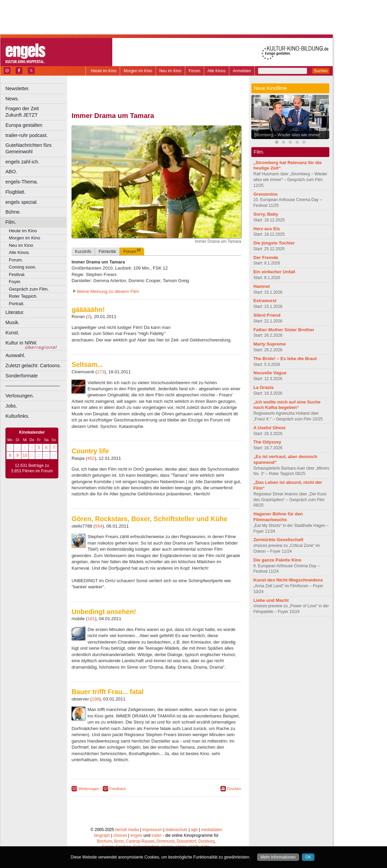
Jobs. (11, 406)
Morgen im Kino (138, 71)
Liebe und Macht (271, 600)
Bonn (119, 841)
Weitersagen (89, 789)
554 (99, 526)
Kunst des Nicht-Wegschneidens (288, 580)
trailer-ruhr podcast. (27, 135)
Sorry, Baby (266, 214)
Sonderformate (22, 376)
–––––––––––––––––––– (33, 386)
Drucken (234, 789)
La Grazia (263, 387)
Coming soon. (23, 267)
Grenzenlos (266, 194)
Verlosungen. (20, 396)
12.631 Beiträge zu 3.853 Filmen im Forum (32, 468)
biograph (102, 835)
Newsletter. (17, 88)
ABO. (11, 172)
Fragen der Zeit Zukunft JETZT (37, 112)
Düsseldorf (186, 841)
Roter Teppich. (23, 296)
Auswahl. (15, 355)
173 (101, 372)
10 (25, 455)
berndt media (127, 830)
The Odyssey (267, 442)
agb (194, 830)
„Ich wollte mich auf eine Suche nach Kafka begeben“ (287, 405)
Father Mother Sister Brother (284, 330)
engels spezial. (22, 202)
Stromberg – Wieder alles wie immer (287, 135)
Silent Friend (267, 315)
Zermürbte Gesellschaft (278, 540)
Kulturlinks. (17, 416)
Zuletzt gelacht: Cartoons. (33, 366)
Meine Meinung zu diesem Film (108, 291)
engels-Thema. (22, 182)
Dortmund (165, 841)
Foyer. (15, 282)
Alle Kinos (217, 71)
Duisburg (207, 841)
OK (308, 857)
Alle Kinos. (19, 252)
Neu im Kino (170, 71)
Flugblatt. (15, 192)
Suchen (321, 71)
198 (95, 699)
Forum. (16, 260)
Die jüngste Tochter (274, 243)
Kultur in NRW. (21, 343)
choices (120, 835)
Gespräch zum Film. (29, 289)
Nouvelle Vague (270, 373)
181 (91, 619)
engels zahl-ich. (22, 162)
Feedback (118, 789)
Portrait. (17, 304)
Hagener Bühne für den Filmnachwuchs (278, 517)
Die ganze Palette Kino (277, 560)
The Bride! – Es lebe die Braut (285, 359)
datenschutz (177, 830)
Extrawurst (265, 301)
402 (91, 458)
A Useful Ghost (269, 428)
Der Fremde (266, 258)
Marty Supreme (269, 344)
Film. (11, 222)
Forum (195, 71)
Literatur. (15, 312)
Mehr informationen (278, 857)
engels (136, 835)
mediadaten (211, 830)
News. (12, 99)
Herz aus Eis (267, 229)
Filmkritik (107, 251)
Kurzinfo (83, 251)
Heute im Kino (104, 71)
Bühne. (13, 212)
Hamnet (262, 286)
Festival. (17, 274)
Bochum (104, 841)
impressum (152, 830)
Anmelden (242, 71)
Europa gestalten (24, 125)
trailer (156, 835)
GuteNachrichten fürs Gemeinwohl (28, 148)
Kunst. (12, 333)
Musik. (13, 322)
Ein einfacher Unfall (274, 272)
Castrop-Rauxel (140, 841)
